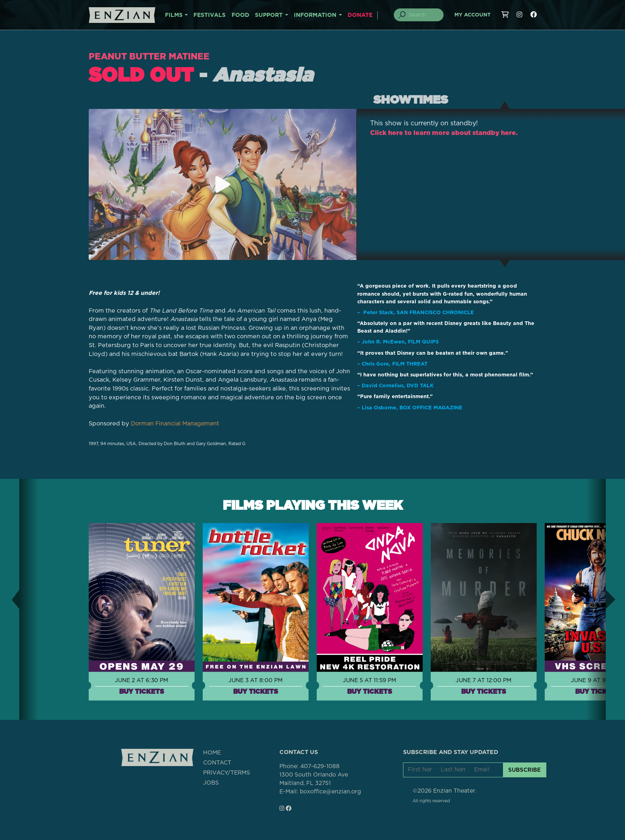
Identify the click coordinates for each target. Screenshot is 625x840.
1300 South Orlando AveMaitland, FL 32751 (314, 779)
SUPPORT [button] (269, 15)
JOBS (211, 783)
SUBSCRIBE (524, 769)
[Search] (423, 15)
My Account (472, 15)
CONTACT (217, 763)
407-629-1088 (320, 766)
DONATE (360, 15)
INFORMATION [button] (315, 15)
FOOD (240, 15)
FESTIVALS (210, 15)
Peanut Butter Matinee (151, 56)
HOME (212, 753)
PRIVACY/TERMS (227, 773)
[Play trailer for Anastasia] (223, 184)
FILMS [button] (174, 15)
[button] (10, 599)
